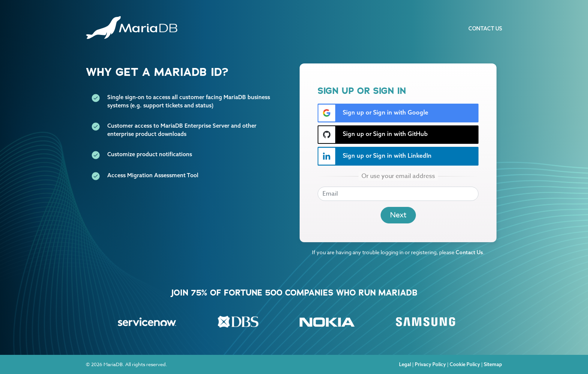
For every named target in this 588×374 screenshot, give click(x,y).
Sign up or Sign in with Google (373, 113)
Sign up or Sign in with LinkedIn (375, 156)
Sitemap (493, 364)
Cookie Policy (465, 364)
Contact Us (485, 29)
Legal (405, 364)
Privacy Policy (430, 364)
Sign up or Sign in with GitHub (373, 135)
